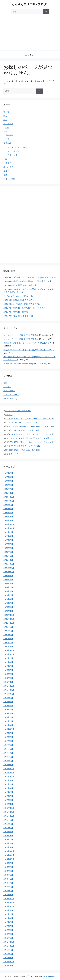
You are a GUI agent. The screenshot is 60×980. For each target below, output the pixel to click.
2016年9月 (8, 780)
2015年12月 (9, 808)
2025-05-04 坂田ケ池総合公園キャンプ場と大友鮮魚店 (27, 281)
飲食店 (8, 163)
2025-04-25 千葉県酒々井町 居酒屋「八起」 (23, 304)
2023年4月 (8, 548)
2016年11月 (9, 772)
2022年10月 (9, 572)
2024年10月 (9, 501)
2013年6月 (8, 922)
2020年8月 (8, 631)
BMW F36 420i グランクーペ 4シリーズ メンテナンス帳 (29, 442)
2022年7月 (8, 579)
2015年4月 (8, 839)
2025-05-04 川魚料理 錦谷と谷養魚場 (20, 285)
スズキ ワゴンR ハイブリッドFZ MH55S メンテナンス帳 (29, 418)
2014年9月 (8, 863)
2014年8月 (8, 867)
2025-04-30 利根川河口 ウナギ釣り (19, 300)
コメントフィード (11, 394)
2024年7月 (8, 513)
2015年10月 (9, 816)
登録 (5, 383)
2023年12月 (9, 524)
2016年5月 (8, 796)
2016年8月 (8, 784)
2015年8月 (8, 824)
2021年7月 (8, 599)
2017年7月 (8, 741)
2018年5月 (8, 713)
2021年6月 (8, 603)
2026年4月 (8, 477)
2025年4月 (8, 489)
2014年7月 (8, 871)
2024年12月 (9, 497)
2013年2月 (8, 938)
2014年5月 (8, 879)
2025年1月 (8, 493)
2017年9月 (8, 733)
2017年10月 (9, 729)
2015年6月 (8, 832)
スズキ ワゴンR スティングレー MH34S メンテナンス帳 (29, 434)
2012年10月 (9, 946)
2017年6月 (8, 745)
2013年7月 (8, 918)
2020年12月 (9, 615)
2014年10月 (9, 859)
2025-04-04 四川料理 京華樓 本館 (18, 316)
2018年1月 (8, 725)
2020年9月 (8, 627)
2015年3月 (8, 843)
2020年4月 (8, 643)
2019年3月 (8, 674)
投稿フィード (9, 391)
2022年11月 (9, 568)
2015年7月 (8, 828)
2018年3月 (8, 721)
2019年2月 (8, 678)
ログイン (7, 387)
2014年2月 (8, 891)
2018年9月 (8, 698)
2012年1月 (8, 958)
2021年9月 (8, 591)
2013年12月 (9, 899)
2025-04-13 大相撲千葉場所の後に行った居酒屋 (24, 308)
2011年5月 (8, 965)
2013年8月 (8, 914)
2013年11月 (9, 902)
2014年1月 (8, 895)
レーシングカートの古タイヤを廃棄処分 (21, 335)
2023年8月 (8, 532)
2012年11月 (9, 942)
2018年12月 (9, 686)
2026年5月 (8, 473)
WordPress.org (10, 398)
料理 (7, 139)
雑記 (5, 159)
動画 (5, 131)
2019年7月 (8, 662)
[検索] (46, 12)
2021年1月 (8, 611)
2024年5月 (8, 516)
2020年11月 (9, 619)
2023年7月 (8, 536)
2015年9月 (8, 820)
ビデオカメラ (11, 155)
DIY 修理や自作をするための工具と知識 (22, 450)
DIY (5, 120)
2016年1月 (8, 804)
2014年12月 (9, 851)
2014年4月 (8, 883)
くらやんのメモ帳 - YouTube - (18, 411)
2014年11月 (9, 855)
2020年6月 (8, 639)
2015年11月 (9, 812)
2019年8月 (8, 658)
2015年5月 (8, 835)
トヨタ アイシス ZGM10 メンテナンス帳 (22, 446)
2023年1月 (8, 560)
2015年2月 (8, 847)
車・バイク (8, 167)
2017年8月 (8, 737)
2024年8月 (8, 509)
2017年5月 (8, 749)
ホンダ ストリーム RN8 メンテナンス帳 (22, 430)
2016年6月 (8, 792)
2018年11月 (9, 690)
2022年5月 (8, 583)
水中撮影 (9, 135)
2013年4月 (8, 930)
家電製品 (7, 143)
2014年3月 (8, 887)
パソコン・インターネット (17, 147)
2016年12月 (9, 769)
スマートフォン (12, 151)
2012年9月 (8, 950)
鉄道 (5, 175)
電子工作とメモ (11, 454)
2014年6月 (8, 875)
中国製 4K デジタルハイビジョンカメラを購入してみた (28, 343)
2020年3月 (8, 646)
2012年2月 (8, 954)
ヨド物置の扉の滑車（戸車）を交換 (19, 363)
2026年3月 (8, 481)
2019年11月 (9, 650)
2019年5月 (8, 670)
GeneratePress (49, 976)
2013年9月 (8, 910)
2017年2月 (8, 761)
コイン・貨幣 (9, 179)
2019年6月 (8, 666)
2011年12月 (9, 962)
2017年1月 (8, 765)
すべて (6, 112)
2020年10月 (9, 623)
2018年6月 (8, 709)
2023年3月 (8, 552)
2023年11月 (9, 528)
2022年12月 (9, 564)
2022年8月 (8, 576)
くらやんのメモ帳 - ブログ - (30, 4)
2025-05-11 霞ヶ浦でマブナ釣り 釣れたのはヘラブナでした (30, 277)
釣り (5, 116)
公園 (7, 127)
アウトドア (8, 124)
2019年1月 (8, 682)
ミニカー (7, 171)
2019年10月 (9, 654)
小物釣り (9, 415)
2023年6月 (8, 540)
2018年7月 (8, 706)
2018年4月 (8, 717)
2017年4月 (8, 753)
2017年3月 (8, 757)
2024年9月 (8, 505)
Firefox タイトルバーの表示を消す (19, 296)
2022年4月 (8, 587)
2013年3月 (8, 934)
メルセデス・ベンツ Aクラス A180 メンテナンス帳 (27, 438)
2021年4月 (8, 607)
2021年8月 (8, 595)
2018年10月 (9, 694)
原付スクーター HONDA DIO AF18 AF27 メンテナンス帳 (29, 426)
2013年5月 (8, 926)
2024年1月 (8, 520)
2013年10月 (9, 906)
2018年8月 (8, 702)
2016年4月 (8, 800)
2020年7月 (8, 635)
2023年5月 (8, 544)
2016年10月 (9, 776)
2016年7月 (8, 788)
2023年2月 (8, 556)
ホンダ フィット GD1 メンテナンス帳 (21, 422)
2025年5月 (8, 485)
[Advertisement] (30, 34)
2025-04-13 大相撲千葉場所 (16, 312)
